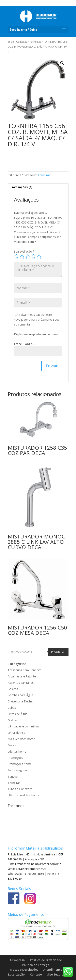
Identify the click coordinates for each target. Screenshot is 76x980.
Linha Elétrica (16, 733)
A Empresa (17, 960)
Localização (16, 974)
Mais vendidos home (21, 739)
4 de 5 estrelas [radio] (33, 256)
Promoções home (20, 764)
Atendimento (53, 970)
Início (11, 42)
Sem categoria (17, 770)
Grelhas (13, 720)
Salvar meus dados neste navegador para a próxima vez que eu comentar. (37, 320)
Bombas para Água (20, 695)
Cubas (12, 708)
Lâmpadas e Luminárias (23, 726)
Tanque (13, 777)
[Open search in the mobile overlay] (38, 652)
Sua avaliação (24, 251)
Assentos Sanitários (21, 683)
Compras (22, 42)
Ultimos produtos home (23, 795)
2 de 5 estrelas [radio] (22, 256)
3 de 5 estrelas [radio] (28, 256)
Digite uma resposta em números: (36, 334)
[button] (62, 63)
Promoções (15, 758)
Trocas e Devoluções (24, 970)
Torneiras (35, 42)
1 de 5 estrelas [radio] (16, 256)
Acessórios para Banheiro (25, 670)
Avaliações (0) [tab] (22, 187)
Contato (36, 974)
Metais (12, 745)
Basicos (13, 689)
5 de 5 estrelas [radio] (39, 256)
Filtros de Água (18, 714)
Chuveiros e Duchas (21, 701)
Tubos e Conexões (20, 789)
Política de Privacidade (46, 960)
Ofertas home (17, 752)
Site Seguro (55, 974)
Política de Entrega (36, 965)
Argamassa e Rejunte (22, 676)
